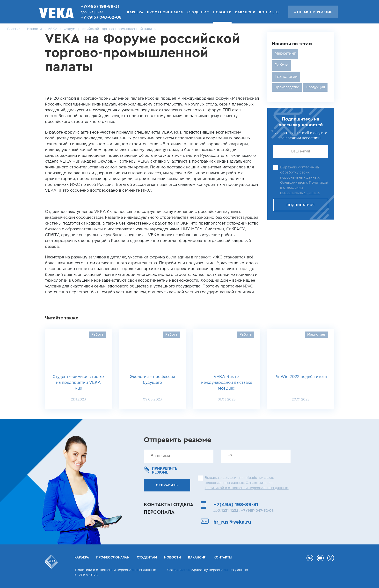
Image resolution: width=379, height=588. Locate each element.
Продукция (315, 87)
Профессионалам (165, 12)
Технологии (286, 77)
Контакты (269, 12)
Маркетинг (285, 54)
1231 (91, 12)
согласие (306, 167)
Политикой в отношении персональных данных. (247, 488)
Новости (222, 12)
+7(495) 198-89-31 (100, 7)
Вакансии (245, 12)
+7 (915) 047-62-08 (101, 18)
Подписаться (301, 205)
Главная (14, 29)
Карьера (135, 12)
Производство (287, 87)
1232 (100, 12)
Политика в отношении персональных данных (116, 570)
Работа (281, 65)
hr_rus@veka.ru (232, 522)
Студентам (198, 12)
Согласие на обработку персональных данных (208, 570)
